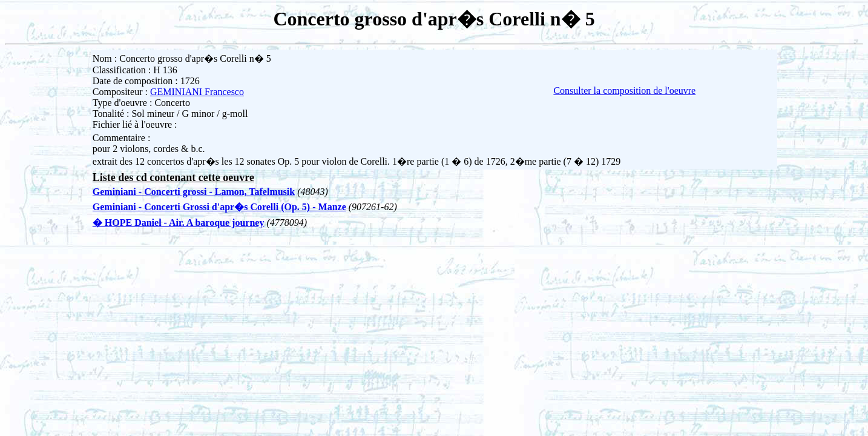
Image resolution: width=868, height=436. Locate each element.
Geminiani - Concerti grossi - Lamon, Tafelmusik (194, 192)
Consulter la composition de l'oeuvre (624, 91)
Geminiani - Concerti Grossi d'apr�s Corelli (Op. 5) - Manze (219, 207)
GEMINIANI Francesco (197, 92)
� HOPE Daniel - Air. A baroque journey (179, 223)
